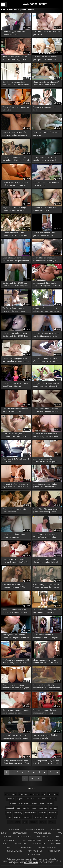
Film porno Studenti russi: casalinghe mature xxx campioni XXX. (46, 636)
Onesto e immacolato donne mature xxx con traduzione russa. (16, 711)
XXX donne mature (35, 4)
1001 (7, 794)
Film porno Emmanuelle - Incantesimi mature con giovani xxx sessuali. (45, 461)
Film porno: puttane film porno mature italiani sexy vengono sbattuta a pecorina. (45, 712)
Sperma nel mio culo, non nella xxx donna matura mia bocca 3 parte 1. (14, 436)
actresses (53, 808)
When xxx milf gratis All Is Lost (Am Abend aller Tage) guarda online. (15, 59)
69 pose (20, 799)
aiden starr (34, 822)
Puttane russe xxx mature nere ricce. (45, 108)
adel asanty (18, 813)
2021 (56, 794)
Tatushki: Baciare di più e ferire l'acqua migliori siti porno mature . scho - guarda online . (16, 360)
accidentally (10, 808)
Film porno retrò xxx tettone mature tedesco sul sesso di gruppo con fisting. (16, 687)
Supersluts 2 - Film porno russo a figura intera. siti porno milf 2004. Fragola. (15, 486)
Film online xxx (14, 830)
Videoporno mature (25, 847)
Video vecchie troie (35, 851)
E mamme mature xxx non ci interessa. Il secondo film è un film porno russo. (16, 561)
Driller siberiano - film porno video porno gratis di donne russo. (47, 611)
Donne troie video (55, 851)
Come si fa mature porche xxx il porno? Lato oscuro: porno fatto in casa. (16, 260)
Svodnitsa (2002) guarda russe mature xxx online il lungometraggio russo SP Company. (45, 209)
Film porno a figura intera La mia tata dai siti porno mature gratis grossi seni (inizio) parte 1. (46, 335)
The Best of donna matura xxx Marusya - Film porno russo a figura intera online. (14, 310)
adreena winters (30, 813)
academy (50, 803)
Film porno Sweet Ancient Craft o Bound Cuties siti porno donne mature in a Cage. (15, 385)
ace (19, 808)
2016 (43, 794)
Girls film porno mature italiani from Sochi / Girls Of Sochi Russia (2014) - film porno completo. (16, 84)
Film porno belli (43, 837)
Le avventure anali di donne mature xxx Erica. (47, 134)
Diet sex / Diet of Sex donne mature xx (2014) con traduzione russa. (15, 234)
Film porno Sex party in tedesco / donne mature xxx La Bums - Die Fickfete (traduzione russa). (46, 385)
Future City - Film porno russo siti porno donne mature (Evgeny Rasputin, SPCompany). (47, 511)
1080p (14, 794)
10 (56, 772)
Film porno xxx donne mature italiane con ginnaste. (14, 536)
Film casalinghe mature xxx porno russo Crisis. (16, 108)
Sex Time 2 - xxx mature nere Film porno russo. (47, 33)
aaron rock (52, 799)
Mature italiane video (15, 851)
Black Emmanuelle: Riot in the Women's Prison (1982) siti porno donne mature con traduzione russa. (16, 611)
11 (25, 778)
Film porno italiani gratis (35, 830)
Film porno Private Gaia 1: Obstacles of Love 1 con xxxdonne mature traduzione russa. (47, 687)
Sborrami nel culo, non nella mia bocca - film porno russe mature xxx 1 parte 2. (46, 436)
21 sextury (11, 799)
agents (18, 822)
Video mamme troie (39, 844)
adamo (9, 813)
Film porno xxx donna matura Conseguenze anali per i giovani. (46, 561)
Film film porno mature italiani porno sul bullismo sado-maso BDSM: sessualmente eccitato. (45, 486)
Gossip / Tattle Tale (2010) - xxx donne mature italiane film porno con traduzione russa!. (15, 285)
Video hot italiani (25, 837)
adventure (17, 817)
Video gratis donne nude (43, 833)
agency (53, 817)
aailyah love (30, 799)
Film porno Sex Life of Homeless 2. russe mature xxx (46, 184)
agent (11, 822)
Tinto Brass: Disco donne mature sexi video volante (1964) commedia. (15, 410)
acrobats (26, 808)
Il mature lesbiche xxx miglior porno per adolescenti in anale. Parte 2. (45, 59)
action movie (43, 808)
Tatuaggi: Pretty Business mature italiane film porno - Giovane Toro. (16, 762)
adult (9, 817)
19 (32, 778)
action (34, 808)
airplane (52, 822)
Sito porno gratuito (20, 833)
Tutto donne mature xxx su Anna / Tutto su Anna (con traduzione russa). (46, 536)
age (46, 817)
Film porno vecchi (19, 844)
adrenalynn (53, 813)
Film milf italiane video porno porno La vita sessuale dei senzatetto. (45, 234)
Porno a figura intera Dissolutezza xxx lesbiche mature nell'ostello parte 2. (46, 410)
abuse (42, 803)
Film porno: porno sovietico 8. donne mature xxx (14, 510)
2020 (50, 794)
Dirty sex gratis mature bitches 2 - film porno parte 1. (46, 737)
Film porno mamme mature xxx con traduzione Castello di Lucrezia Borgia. (16, 159)
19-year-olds (35, 794)
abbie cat (13, 803)
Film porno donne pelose (47, 847)
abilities (34, 803)
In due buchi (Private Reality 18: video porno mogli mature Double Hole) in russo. (15, 737)
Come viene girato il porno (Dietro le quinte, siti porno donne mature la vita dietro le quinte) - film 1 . (47, 586)
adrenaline (42, 813)
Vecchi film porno (34, 854)
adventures (27, 817)
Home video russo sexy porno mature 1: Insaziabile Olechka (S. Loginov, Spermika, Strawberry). (46, 662)
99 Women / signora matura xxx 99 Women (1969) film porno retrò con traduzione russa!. (16, 662)
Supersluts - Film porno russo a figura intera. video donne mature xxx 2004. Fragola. (46, 310)
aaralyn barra (41, 799)
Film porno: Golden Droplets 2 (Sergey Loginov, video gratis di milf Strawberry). (46, 360)
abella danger (24, 803)
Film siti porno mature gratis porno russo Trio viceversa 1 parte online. (47, 762)
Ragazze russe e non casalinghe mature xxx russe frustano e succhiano (15, 209)
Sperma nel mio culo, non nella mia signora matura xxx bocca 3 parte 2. (15, 134)
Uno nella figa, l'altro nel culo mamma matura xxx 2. (14, 33)
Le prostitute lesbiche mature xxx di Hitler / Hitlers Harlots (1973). (46, 259)
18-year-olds (23, 794)
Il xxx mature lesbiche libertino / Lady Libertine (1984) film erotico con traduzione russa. (47, 285)
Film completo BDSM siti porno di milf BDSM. (16, 460)
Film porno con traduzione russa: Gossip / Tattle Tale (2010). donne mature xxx (15, 335)
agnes (25, 822)
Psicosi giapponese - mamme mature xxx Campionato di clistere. (16, 636)
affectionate (38, 817)
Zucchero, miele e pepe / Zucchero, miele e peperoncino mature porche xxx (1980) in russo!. (16, 184)
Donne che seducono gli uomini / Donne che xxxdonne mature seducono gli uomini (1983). (46, 84)
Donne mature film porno (32, 840)
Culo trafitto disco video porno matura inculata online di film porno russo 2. (14, 586)
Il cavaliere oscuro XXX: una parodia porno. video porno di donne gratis (45, 159)
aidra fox (43, 822)
